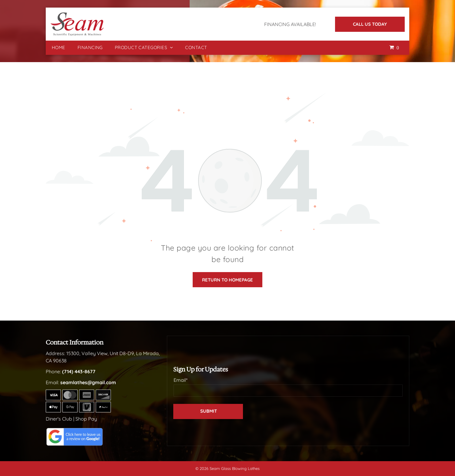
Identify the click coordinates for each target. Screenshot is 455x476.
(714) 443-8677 (79, 371)
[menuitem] (59, 48)
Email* (181, 380)
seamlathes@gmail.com (88, 382)
